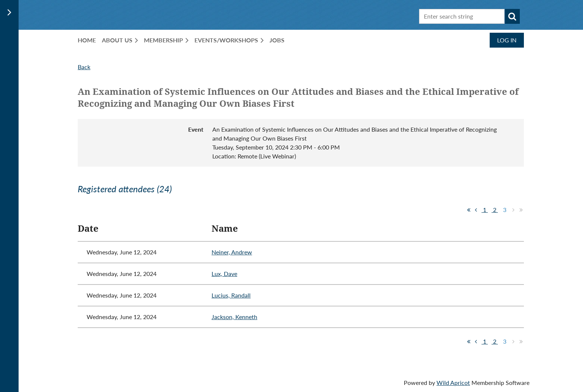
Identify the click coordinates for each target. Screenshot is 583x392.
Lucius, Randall (231, 295)
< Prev (476, 210)
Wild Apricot (453, 383)
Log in (507, 40)
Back (84, 67)
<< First (468, 210)
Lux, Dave (224, 274)
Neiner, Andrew (232, 252)
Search (512, 16)
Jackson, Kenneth (234, 317)
